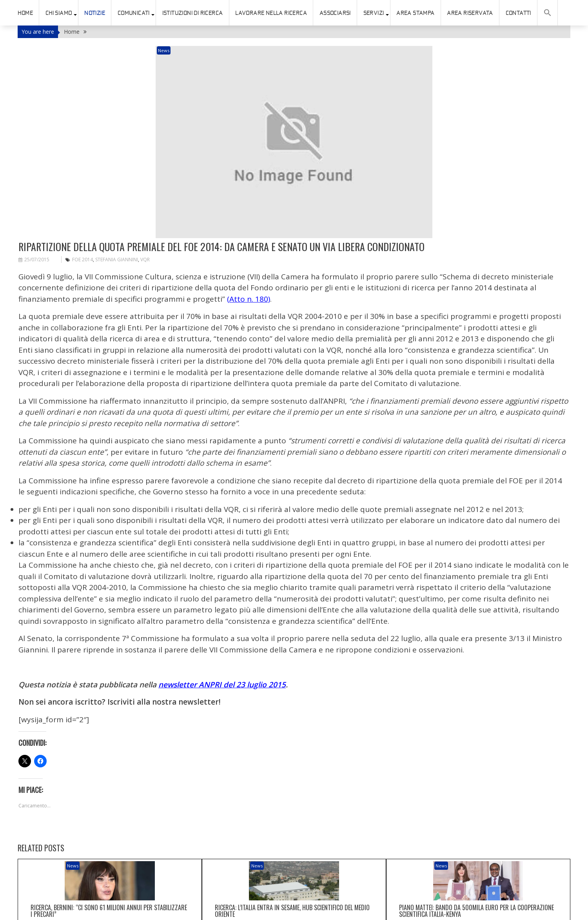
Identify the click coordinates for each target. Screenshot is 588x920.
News (205, 50)
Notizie (95, 13)
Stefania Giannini (117, 201)
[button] (548, 13)
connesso (61, 909)
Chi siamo (59, 13)
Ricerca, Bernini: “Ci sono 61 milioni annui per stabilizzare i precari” (109, 838)
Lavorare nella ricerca (271, 13)
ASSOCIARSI (335, 13)
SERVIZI (374, 13)
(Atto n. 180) (249, 241)
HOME (25, 13)
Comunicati (134, 13)
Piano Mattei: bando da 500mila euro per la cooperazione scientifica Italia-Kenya (476, 838)
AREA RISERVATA (470, 13)
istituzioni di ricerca (193, 13)
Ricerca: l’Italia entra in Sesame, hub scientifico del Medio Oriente (292, 838)
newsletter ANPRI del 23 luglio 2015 (222, 627)
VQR (145, 201)
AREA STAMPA (415, 13)
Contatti (518, 13)
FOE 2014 (83, 201)
